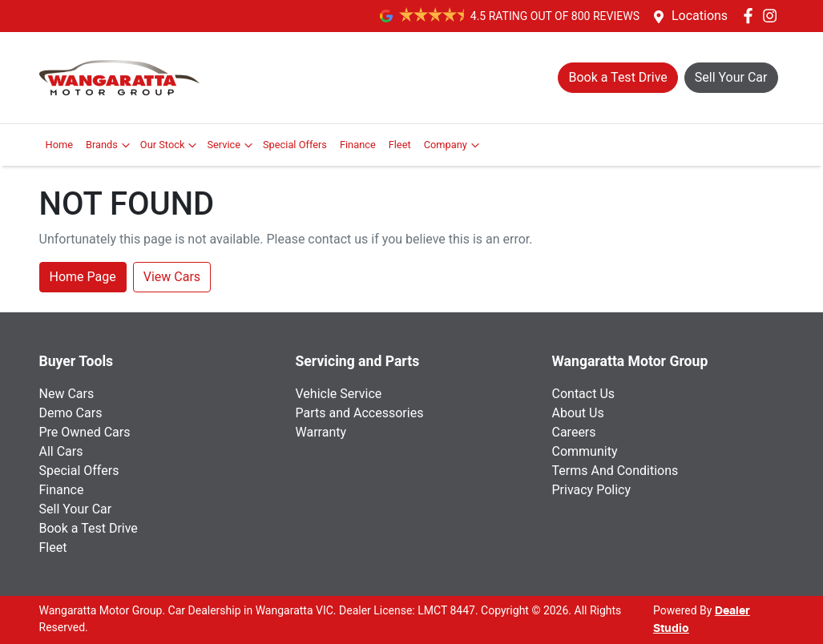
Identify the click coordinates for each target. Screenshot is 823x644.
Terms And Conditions (615, 471)
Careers (574, 432)
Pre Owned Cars (85, 432)
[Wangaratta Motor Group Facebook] (751, 16)
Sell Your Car (76, 509)
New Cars (67, 394)
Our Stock (171, 145)
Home (59, 145)
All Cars (61, 451)
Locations (700, 16)
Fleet (400, 145)
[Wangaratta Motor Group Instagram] (773, 16)
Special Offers (295, 145)
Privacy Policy (592, 490)
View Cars (172, 277)
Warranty (321, 432)
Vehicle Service (339, 394)
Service (232, 145)
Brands (110, 145)
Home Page (83, 277)
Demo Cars (71, 413)
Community (585, 451)
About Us (578, 413)
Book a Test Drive (89, 528)
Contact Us (584, 394)
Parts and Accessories (360, 413)
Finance (358, 145)
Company (454, 145)
